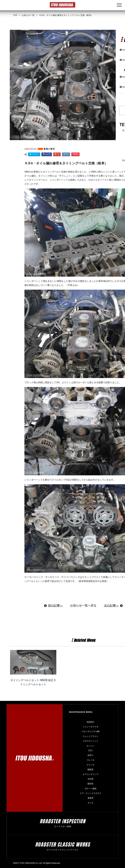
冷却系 (90, 779)
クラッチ (90, 765)
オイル (90, 803)
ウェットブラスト (90, 736)
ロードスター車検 (63, 827)
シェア (46, 154)
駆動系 (90, 770)
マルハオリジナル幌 (90, 731)
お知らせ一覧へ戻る (83, 606)
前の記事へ (55, 606)
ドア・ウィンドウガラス (90, 793)
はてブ (66, 154)
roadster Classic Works (63, 844)
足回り (90, 755)
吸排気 (90, 784)
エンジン (90, 746)
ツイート (34, 154)
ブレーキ (90, 760)
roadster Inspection (63, 821)
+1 (57, 154)
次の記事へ (111, 606)
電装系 (90, 798)
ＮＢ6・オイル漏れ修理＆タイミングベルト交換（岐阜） (66, 163)
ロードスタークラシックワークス (63, 850)
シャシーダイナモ (90, 727)
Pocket (75, 154)
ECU (90, 751)
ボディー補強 (90, 789)
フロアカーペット (90, 741)
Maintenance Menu (81, 712)
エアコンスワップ (90, 774)
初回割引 (90, 722)
